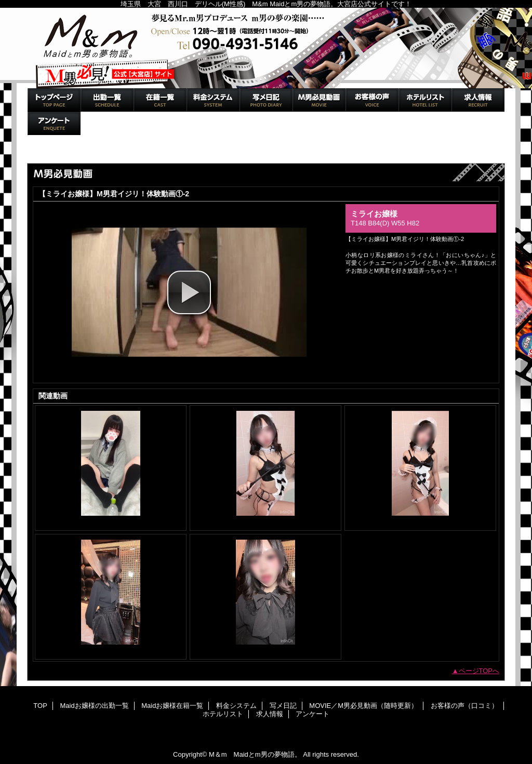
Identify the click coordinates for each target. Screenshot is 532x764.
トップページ (52, 152)
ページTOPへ (479, 671)
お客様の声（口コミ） (372, 100)
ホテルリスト (425, 100)
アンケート (54, 123)
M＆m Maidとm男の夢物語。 (266, 48)
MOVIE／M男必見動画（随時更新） (319, 100)
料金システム (213, 100)
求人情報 (478, 100)
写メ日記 (266, 100)
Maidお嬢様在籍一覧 (160, 100)
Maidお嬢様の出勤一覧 (107, 100)
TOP (54, 100)
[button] (189, 292)
